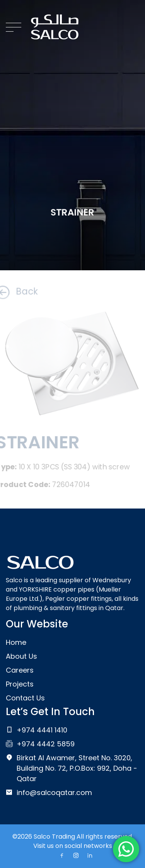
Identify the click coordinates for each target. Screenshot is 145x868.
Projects (20, 684)
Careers (20, 670)
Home (16, 642)
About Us (21, 656)
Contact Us (25, 698)
